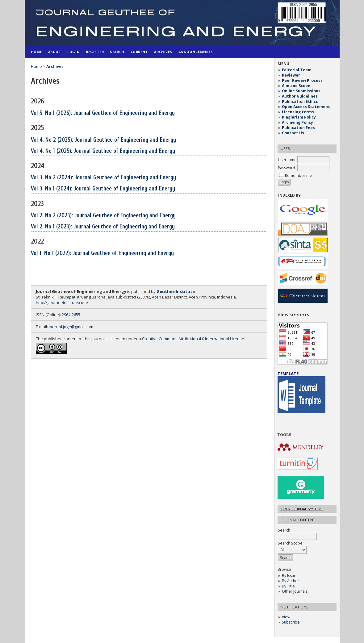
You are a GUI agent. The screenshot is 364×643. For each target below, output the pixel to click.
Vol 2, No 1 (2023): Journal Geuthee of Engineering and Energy (103, 227)
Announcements (196, 52)
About (55, 52)
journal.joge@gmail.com (71, 327)
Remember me (299, 175)
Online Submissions (301, 91)
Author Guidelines (300, 96)
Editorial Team (297, 70)
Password (287, 168)
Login (73, 52)
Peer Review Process (302, 80)
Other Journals (295, 591)
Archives (163, 52)
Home (36, 52)
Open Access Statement (306, 107)
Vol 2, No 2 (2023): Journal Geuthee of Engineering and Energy (103, 215)
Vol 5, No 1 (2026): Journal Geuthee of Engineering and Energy (103, 113)
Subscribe (291, 622)
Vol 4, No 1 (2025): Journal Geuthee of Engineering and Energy (103, 151)
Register (95, 52)
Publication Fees (298, 128)
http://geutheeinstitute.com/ (62, 303)
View (286, 617)
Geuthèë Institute (176, 291)
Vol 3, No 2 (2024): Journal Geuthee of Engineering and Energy (103, 177)
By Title (288, 586)
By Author (291, 581)
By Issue (289, 576)
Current (139, 52)
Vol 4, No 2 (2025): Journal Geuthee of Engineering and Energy (103, 140)
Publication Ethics (300, 101)
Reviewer (291, 75)
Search (117, 52)
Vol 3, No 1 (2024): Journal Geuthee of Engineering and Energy (103, 189)
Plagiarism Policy (299, 117)
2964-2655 (71, 315)
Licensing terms (298, 112)
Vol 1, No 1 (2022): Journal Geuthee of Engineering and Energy (102, 253)
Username (287, 160)
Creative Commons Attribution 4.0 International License (193, 339)
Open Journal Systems (302, 509)
